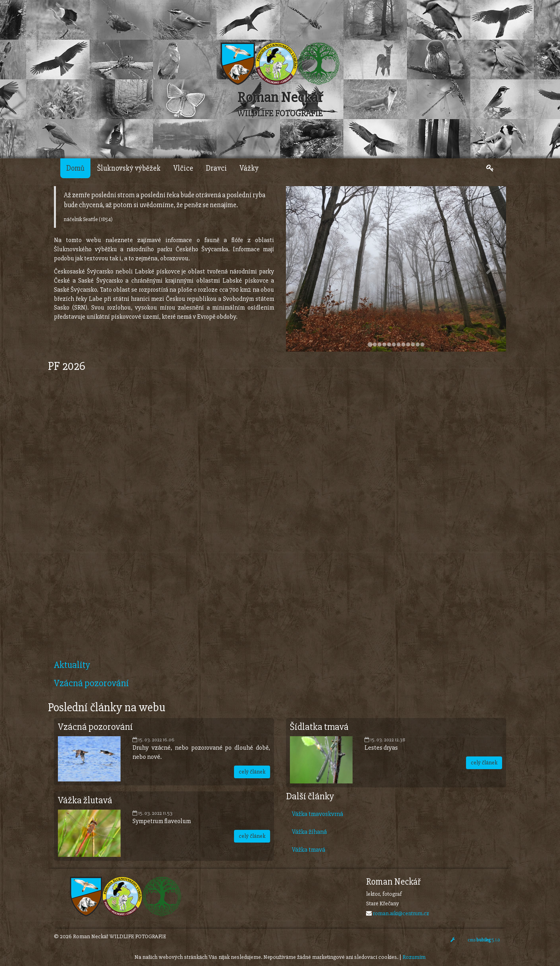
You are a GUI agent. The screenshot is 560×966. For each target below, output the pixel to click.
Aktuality (72, 665)
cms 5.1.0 (484, 940)
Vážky (249, 168)
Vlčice (183, 168)
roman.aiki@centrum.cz (401, 913)
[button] (302, 269)
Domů (75, 168)
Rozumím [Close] (414, 957)
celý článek (252, 772)
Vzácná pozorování (91, 683)
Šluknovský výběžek (129, 168)
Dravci (216, 168)
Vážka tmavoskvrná (317, 814)
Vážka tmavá (309, 850)
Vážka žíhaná (309, 832)
